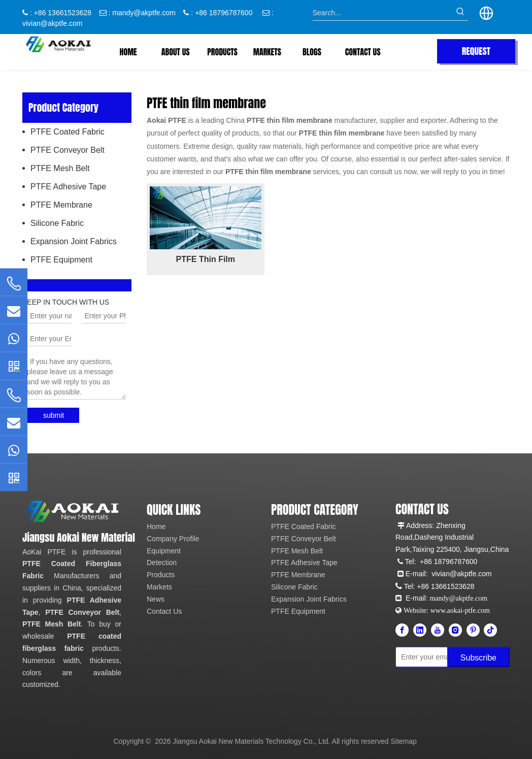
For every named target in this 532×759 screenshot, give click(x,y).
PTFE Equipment (61, 260)
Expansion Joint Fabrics (74, 241)
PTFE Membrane (61, 205)
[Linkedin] (420, 630)
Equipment (164, 551)
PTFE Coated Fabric (68, 132)
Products (161, 575)
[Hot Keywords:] (460, 13)
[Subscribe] (478, 657)
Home (156, 526)
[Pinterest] (473, 630)
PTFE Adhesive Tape (68, 187)
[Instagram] (455, 630)
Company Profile (173, 539)
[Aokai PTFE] (73, 511)
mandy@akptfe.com (144, 13)
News (156, 599)
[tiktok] (490, 630)
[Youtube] (438, 630)
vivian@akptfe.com (52, 23)
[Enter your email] (440, 657)
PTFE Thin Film (206, 259)
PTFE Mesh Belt (60, 168)
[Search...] (383, 13)
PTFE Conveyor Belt (68, 150)
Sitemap (404, 741)
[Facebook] (402, 630)
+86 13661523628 (445, 586)
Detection (162, 563)
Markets (159, 587)
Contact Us (164, 611)
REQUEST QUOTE (476, 54)
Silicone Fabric (57, 223)
